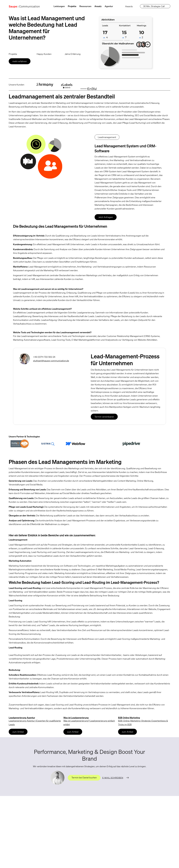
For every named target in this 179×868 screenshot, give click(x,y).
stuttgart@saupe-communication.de (51, 361)
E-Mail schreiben (113, 778)
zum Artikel (18, 732)
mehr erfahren (19, 61)
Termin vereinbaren (104, 417)
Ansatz (98, 6)
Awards (129, 6)
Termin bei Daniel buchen (84, 777)
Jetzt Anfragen (106, 217)
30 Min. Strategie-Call (154, 6)
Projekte (72, 6)
